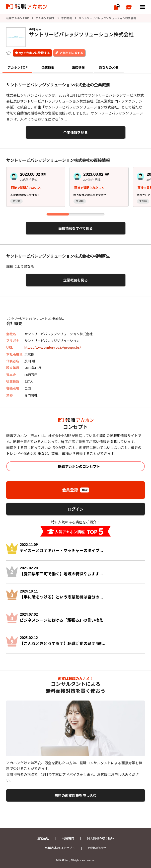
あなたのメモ (109, 67)
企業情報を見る (75, 132)
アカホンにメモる (71, 53)
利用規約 (68, 838)
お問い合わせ (97, 848)
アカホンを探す (45, 18)
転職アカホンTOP (18, 18)
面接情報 (78, 67)
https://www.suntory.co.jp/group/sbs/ (53, 347)
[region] (75, 189)
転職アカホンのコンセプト (79, 466)
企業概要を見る (75, 280)
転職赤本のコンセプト (60, 848)
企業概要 (48, 67)
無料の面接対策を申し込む (75, 795)
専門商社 (67, 18)
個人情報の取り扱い (100, 838)
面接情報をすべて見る (75, 228)
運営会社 (43, 838)
